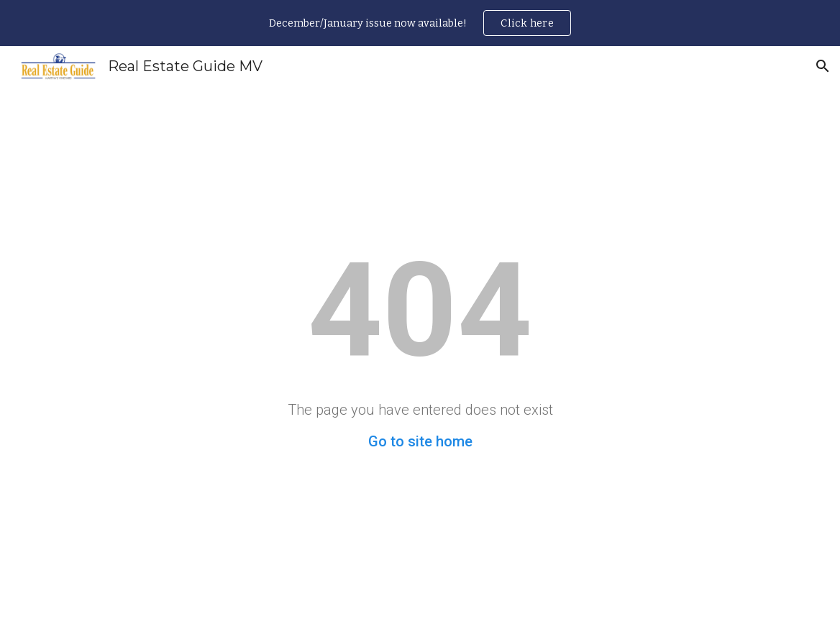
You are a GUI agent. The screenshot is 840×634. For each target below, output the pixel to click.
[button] (823, 66)
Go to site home (420, 441)
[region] (420, 23)
